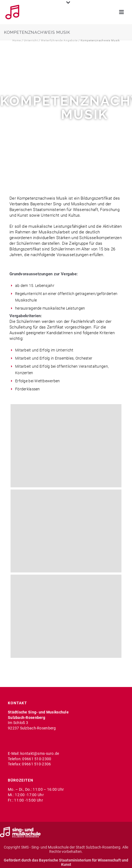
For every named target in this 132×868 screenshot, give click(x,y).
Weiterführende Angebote (59, 40)
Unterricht (31, 40)
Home (17, 40)
